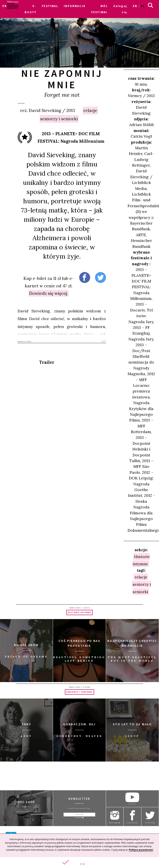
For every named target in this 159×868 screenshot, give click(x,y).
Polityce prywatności (141, 850)
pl (143, 6)
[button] (79, 863)
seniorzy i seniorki (59, 119)
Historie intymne (141, 560)
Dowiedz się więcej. (49, 293)
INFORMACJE (75, 6)
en (135, 6)
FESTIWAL (50, 6)
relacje (90, 110)
